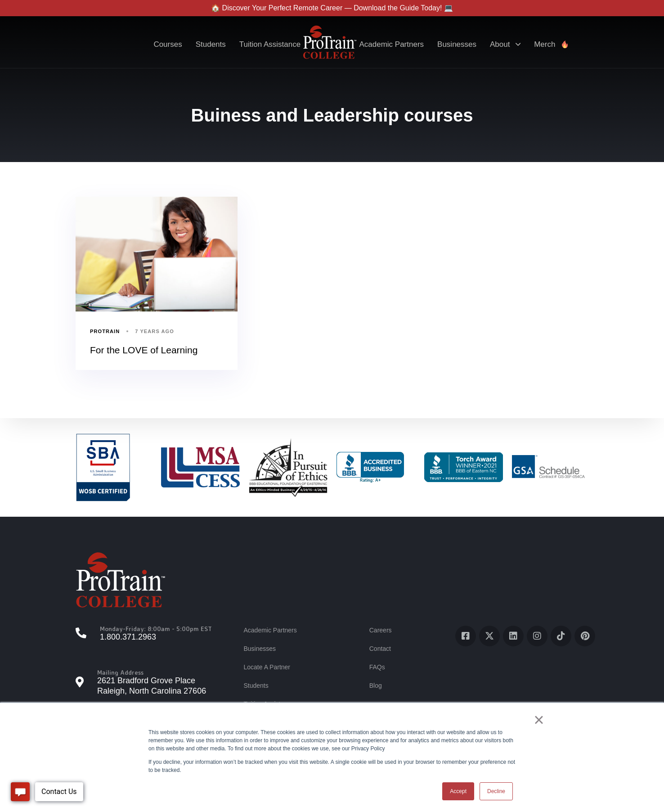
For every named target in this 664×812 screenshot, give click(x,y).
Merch (551, 44)
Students (211, 44)
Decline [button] (496, 791)
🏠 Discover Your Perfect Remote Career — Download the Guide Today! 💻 (332, 8)
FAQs (377, 667)
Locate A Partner (267, 667)
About (505, 44)
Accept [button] (458, 791)
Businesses (457, 44)
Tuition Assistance (270, 44)
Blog (376, 686)
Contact (380, 649)
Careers (381, 630)
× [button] (539, 720)
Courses (168, 44)
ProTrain (105, 331)
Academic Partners (391, 44)
